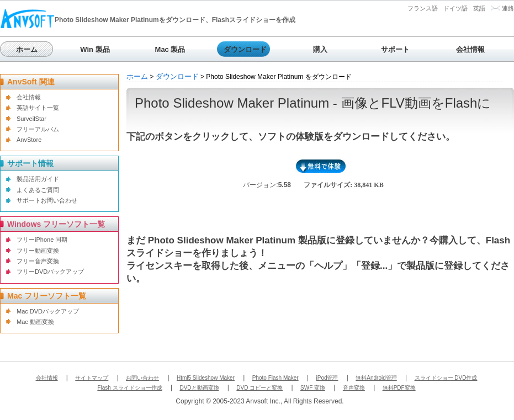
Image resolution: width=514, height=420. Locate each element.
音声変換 (354, 388)
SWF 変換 (313, 388)
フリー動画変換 (38, 251)
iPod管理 (327, 378)
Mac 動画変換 (35, 322)
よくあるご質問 (38, 190)
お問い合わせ (142, 378)
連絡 (508, 8)
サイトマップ (92, 378)
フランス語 (423, 8)
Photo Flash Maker (275, 378)
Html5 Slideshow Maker (206, 378)
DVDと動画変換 (199, 388)
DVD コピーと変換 (259, 388)
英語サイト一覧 (38, 108)
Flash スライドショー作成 (129, 388)
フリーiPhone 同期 (42, 240)
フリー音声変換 (38, 261)
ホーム (27, 49)
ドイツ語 (455, 8)
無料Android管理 (376, 378)
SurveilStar (31, 119)
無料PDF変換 (399, 388)
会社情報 (470, 49)
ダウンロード (245, 49)
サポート (395, 49)
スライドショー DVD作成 (446, 378)
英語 (479, 8)
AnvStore (29, 140)
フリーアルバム (38, 129)
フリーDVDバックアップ (50, 272)
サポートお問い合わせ (47, 200)
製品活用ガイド (38, 179)
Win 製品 (95, 49)
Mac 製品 (170, 49)
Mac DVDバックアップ (48, 311)
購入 (320, 49)
